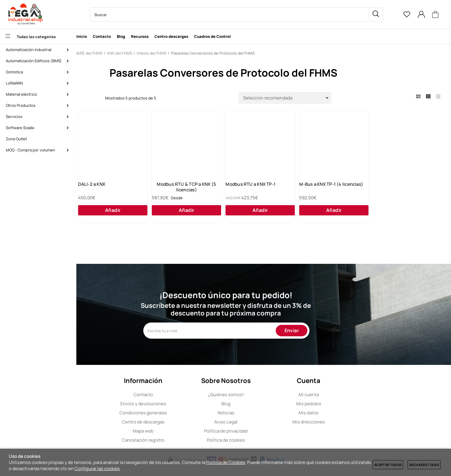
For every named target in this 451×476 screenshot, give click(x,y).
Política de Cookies (226, 462)
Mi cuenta (346, 395)
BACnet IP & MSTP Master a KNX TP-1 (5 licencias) (122, 191)
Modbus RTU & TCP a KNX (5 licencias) (267, 191)
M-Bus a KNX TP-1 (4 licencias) (412, 191)
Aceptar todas (388, 465)
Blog (264, 404)
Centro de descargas (181, 422)
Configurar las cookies (97, 469)
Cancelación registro (181, 440)
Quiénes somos (264, 395)
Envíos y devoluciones (181, 404)
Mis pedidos (346, 404)
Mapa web (181, 431)
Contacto (181, 395)
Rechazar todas (424, 465)
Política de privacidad (264, 431)
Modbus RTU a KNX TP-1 (335, 189)
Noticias (264, 413)
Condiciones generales (181, 413)
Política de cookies (264, 440)
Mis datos (346, 413)
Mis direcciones (346, 422)
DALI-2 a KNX (179, 189)
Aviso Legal (264, 422)
